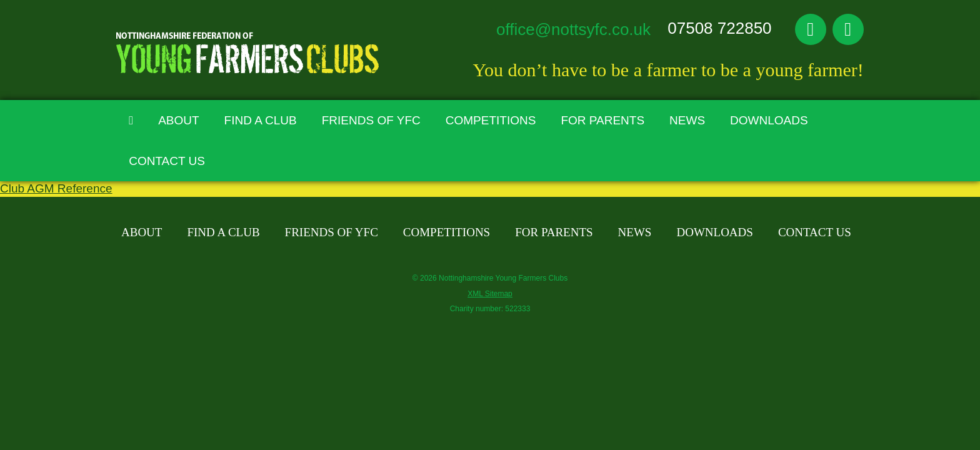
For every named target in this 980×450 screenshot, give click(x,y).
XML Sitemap (490, 294)
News (687, 120)
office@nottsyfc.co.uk (573, 29)
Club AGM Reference (56, 188)
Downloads (769, 120)
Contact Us (167, 161)
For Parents (602, 120)
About (178, 120)
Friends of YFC (371, 120)
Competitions (491, 120)
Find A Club (261, 120)
